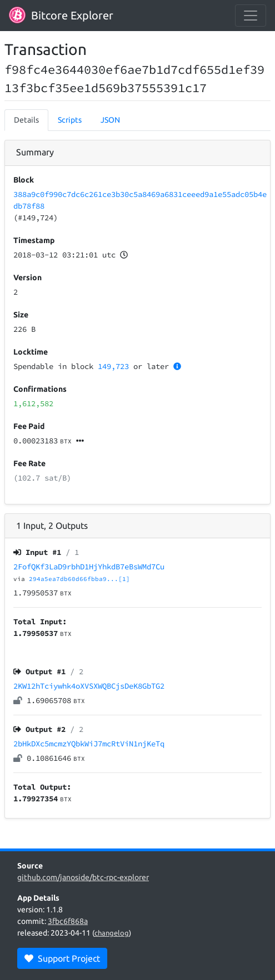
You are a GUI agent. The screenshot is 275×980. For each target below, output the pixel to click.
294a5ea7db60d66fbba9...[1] (79, 579)
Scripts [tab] (70, 120)
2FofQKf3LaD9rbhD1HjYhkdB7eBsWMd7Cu (89, 567)
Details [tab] (26, 120)
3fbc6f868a (68, 921)
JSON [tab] (110, 120)
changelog (112, 933)
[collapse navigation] (251, 16)
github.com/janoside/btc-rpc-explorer (83, 877)
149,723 (113, 366)
